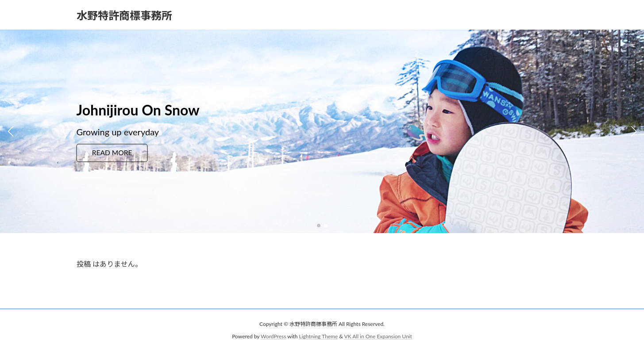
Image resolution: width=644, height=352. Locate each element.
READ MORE (113, 153)
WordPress (273, 336)
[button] (319, 226)
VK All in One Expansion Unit (378, 336)
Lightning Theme (319, 336)
